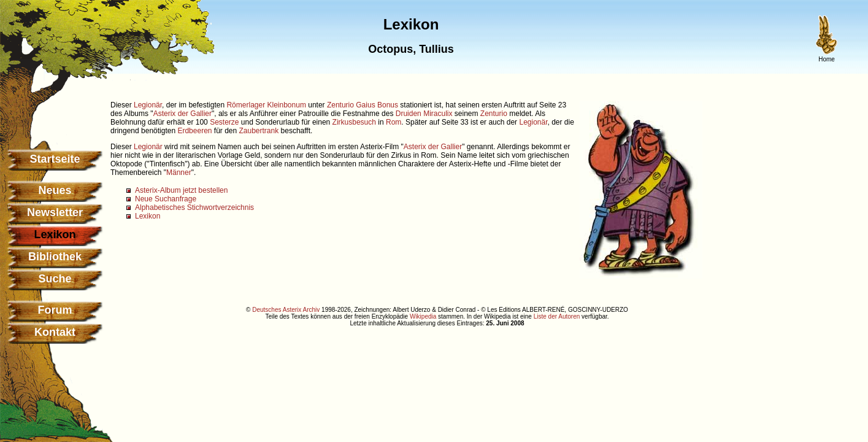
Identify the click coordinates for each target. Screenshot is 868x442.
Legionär (148, 105)
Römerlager (246, 105)
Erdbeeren (194, 131)
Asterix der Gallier (182, 114)
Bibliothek (55, 257)
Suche (55, 279)
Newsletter (55, 212)
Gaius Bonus (377, 105)
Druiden (409, 114)
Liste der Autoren (557, 316)
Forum (55, 310)
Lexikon (148, 216)
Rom (394, 122)
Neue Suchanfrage (166, 199)
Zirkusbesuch (354, 122)
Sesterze (224, 122)
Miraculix (438, 114)
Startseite (55, 159)
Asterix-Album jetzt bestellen (181, 190)
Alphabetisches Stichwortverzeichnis (194, 207)
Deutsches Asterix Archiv (286, 310)
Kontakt (55, 332)
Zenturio (340, 105)
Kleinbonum (287, 105)
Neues (55, 190)
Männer (179, 173)
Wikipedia (423, 316)
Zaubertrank (259, 131)
